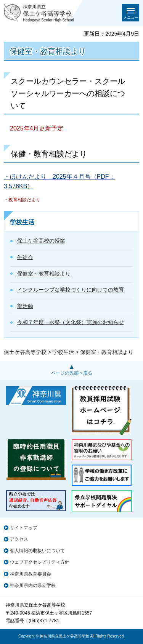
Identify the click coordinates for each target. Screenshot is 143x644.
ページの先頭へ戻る (72, 373)
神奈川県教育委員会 (31, 574)
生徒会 (25, 257)
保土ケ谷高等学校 (25, 352)
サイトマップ (24, 528)
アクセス (19, 539)
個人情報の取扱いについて (37, 551)
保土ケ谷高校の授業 (41, 241)
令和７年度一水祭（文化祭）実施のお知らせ (71, 322)
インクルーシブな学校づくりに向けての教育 (71, 290)
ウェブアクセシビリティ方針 (40, 562)
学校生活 (22, 222)
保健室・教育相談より (44, 274)
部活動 (25, 306)
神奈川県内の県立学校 (33, 585)
